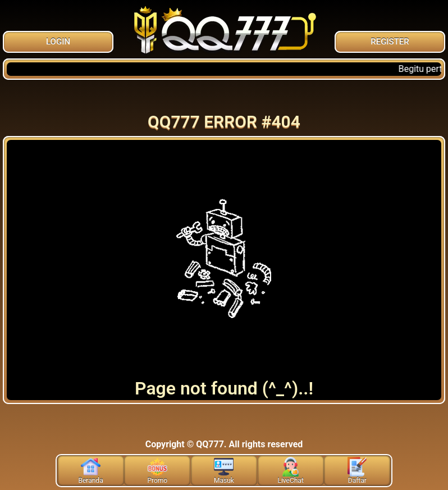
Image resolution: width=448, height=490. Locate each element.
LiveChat (290, 471)
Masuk (224, 471)
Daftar (357, 471)
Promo (157, 471)
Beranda (91, 471)
